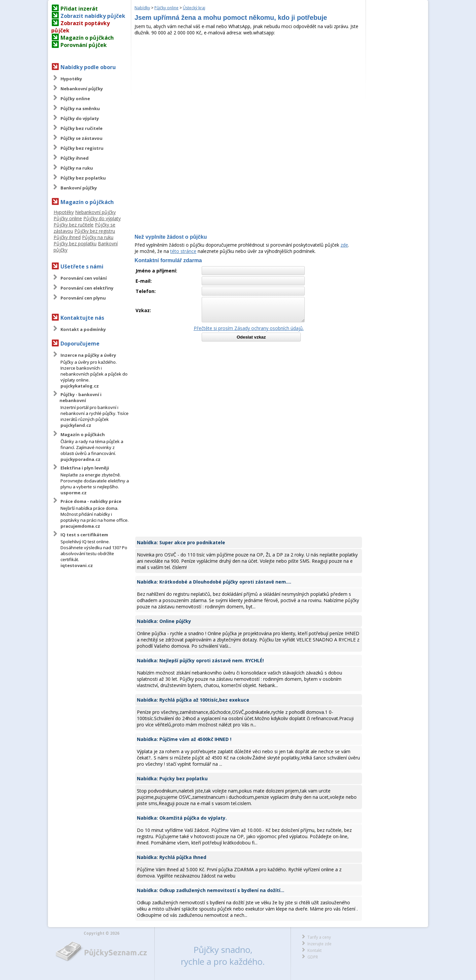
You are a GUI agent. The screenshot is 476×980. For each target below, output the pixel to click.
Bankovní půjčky (79, 188)
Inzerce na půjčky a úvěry (88, 355)
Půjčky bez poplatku (83, 178)
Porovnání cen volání (84, 278)
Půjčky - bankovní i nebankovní (80, 397)
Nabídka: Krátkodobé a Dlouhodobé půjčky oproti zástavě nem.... (214, 582)
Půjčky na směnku (80, 108)
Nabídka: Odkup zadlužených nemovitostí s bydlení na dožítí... (211, 890)
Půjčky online (75, 99)
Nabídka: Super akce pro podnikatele (181, 542)
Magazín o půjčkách (87, 38)
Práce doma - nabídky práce (91, 501)
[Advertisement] (249, 85)
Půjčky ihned (75, 158)
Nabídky (142, 8)
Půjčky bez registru (82, 148)
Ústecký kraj (194, 8)
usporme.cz (74, 493)
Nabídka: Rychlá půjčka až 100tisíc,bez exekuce (193, 700)
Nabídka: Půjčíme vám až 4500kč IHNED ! (184, 739)
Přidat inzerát (79, 9)
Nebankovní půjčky (82, 89)
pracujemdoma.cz (80, 526)
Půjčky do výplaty (80, 118)
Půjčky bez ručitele (81, 128)
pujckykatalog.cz (80, 386)
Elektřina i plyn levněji (85, 468)
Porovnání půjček (84, 45)
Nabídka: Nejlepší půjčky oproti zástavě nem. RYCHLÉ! (200, 660)
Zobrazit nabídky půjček (93, 16)
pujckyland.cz (76, 425)
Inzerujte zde (319, 944)
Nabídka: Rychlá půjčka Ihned (172, 857)
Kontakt (315, 950)
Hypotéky (71, 79)
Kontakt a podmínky (83, 329)
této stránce (183, 251)
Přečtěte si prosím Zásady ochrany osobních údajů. (249, 328)
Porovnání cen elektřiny (87, 288)
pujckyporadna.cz (80, 459)
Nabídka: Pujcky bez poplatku (172, 778)
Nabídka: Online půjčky (164, 621)
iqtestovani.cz (77, 565)
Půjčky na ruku (77, 168)
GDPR (313, 957)
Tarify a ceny (319, 937)
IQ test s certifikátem (84, 535)
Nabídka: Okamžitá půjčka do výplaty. (182, 818)
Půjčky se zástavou (81, 138)
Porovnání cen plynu (83, 298)
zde (344, 245)
